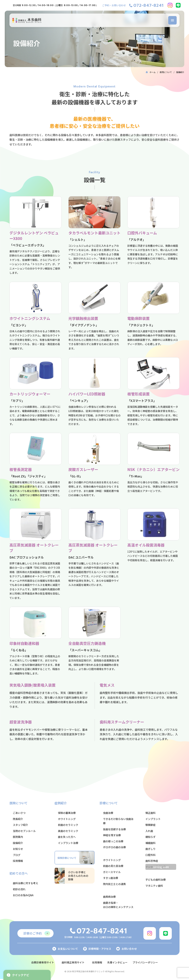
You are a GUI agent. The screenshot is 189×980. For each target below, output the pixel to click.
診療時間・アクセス (97, 949)
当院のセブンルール (24, 831)
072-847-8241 (148, 5)
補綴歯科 (150, 843)
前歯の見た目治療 (113, 866)
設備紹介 (18, 843)
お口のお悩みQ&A (23, 895)
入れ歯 (149, 831)
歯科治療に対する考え (26, 883)
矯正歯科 (150, 813)
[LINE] (178, 5)
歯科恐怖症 (152, 861)
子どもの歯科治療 (156, 880)
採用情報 (18, 861)
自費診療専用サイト (40, 962)
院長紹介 (18, 819)
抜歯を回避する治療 (114, 829)
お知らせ (18, 849)
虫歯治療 (108, 813)
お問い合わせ (127, 949)
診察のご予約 (33, 933)
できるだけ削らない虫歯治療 (118, 821)
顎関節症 (150, 825)
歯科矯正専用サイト (72, 962)
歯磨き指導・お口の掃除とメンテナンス (118, 905)
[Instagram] (170, 5)
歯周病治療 (109, 897)
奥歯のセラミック (68, 831)
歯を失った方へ (67, 837)
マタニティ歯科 (154, 886)
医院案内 (18, 837)
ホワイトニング (67, 819)
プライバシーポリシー (148, 962)
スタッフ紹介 (20, 825)
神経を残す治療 (112, 835)
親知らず (150, 837)
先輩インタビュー (118, 962)
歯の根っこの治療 (113, 841)
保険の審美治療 (67, 813)
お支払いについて (65, 949)
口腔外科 (150, 855)
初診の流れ (19, 889)
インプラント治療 (68, 843)
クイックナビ (18, 975)
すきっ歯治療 (111, 878)
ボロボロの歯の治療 (114, 847)
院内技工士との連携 (114, 884)
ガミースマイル (112, 872)
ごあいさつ (19, 813)
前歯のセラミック (68, 825)
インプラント (153, 819)
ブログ (17, 855)
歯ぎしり (150, 849)
